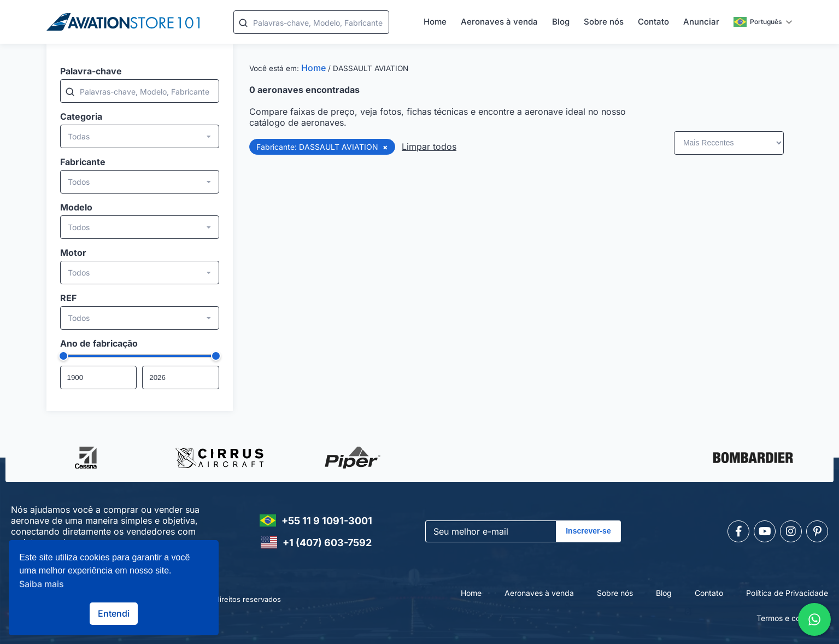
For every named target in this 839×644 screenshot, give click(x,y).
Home (435, 22)
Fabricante (83, 162)
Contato (653, 22)
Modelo (76, 207)
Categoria (81, 116)
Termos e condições (792, 618)
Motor (73, 253)
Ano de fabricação (99, 343)
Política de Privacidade (787, 593)
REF (68, 298)
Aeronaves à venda (499, 22)
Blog (561, 22)
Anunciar (701, 22)
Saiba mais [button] (42, 584)
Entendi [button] (114, 613)
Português (758, 22)
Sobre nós (604, 22)
